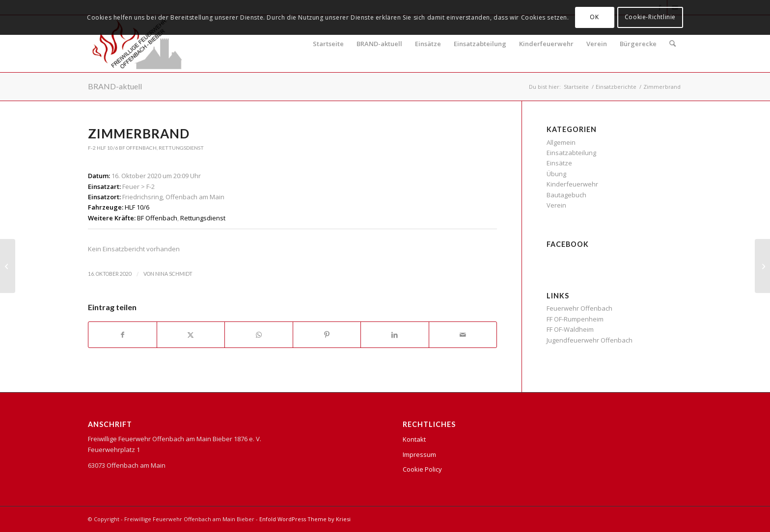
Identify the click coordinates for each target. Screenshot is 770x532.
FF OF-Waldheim (570, 329)
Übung (556, 174)
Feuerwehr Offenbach (579, 308)
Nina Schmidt (174, 274)
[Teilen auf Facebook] (123, 335)
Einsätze (428, 44)
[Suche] (673, 44)
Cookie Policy (422, 469)
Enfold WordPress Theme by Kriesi (305, 519)
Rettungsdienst (181, 148)
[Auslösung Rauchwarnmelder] (8, 266)
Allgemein (561, 142)
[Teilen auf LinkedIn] (395, 335)
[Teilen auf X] (191, 335)
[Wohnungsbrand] (762, 266)
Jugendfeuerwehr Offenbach (590, 340)
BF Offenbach (138, 148)
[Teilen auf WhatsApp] (259, 335)
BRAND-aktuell (379, 44)
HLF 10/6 (107, 148)
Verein (597, 44)
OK (594, 17)
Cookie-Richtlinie (650, 17)
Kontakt (414, 439)
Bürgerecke (638, 44)
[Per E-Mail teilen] (463, 335)
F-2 (92, 148)
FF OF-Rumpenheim (575, 319)
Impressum (419, 454)
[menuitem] (673, 44)
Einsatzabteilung (480, 44)
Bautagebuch (566, 195)
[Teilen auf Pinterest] (327, 335)
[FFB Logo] (137, 44)
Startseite (328, 44)
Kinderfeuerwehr (546, 44)
